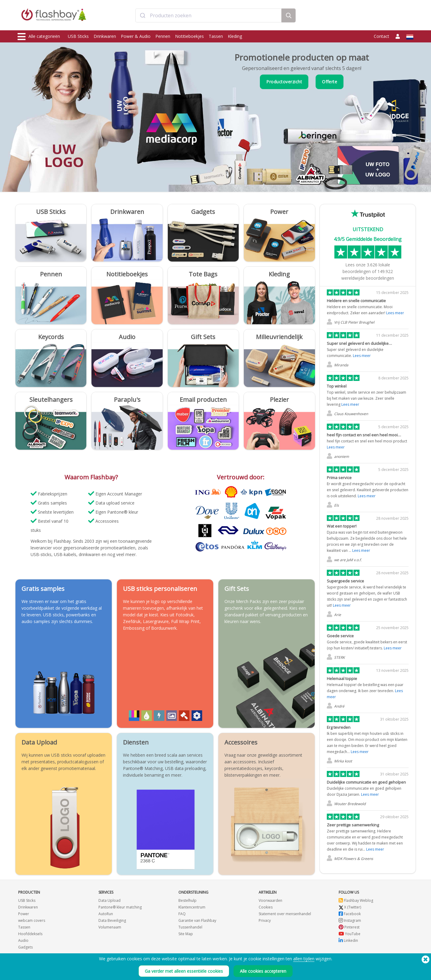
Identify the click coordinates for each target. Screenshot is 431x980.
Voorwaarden (270, 900)
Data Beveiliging (112, 920)
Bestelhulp (187, 900)
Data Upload (109, 900)
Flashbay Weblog (356, 900)
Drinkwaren (105, 36)
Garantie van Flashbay (197, 920)
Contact (381, 36)
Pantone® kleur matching (120, 907)
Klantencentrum (192, 907)
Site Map (186, 934)
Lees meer (395, 313)
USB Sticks (78, 36)
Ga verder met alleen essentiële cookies (184, 971)
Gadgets (25, 947)
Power (24, 914)
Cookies (266, 907)
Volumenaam (110, 927)
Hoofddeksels (30, 934)
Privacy (265, 920)
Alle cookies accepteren (263, 971)
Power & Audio (136, 36)
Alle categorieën (39, 37)
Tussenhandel (190, 927)
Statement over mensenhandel (285, 914)
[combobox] (209, 16)
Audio (23, 940)
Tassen (216, 36)
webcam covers (32, 920)
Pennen (163, 36)
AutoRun (106, 914)
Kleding (235, 36)
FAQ (182, 914)
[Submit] (143, 16)
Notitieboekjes (189, 36)
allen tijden (304, 959)
